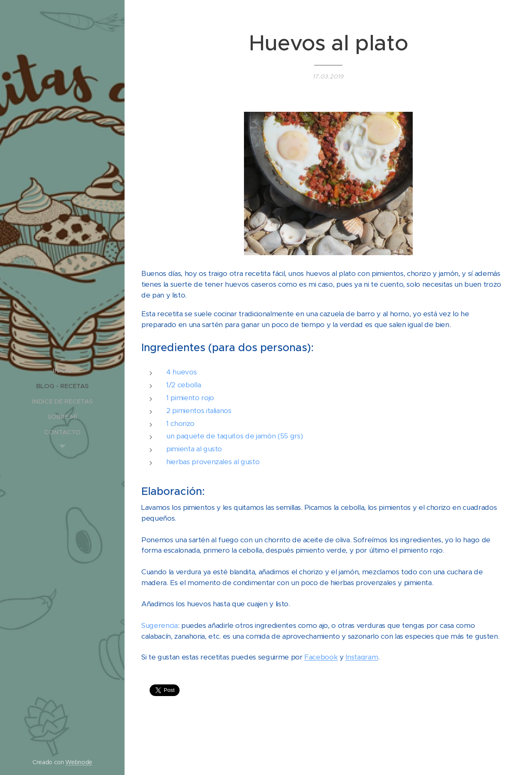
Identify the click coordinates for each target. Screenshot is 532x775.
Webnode (79, 762)
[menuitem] (62, 370)
